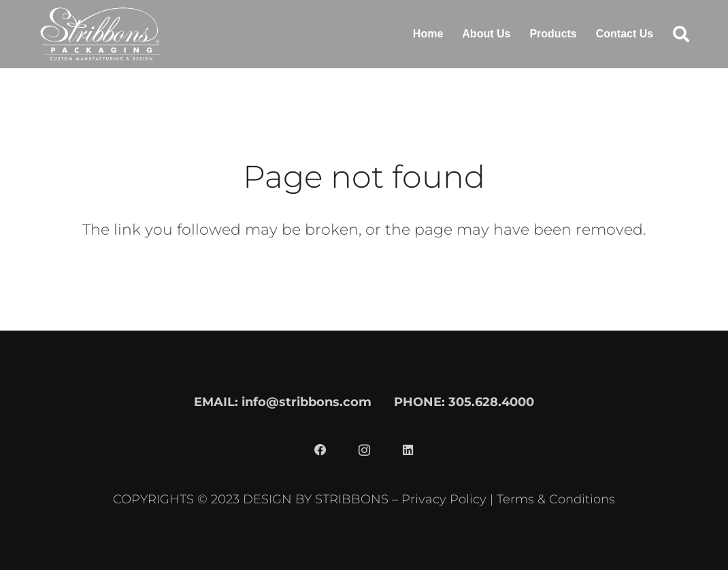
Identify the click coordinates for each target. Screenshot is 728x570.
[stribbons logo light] (100, 34)
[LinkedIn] (408, 450)
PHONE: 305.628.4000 (464, 402)
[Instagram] (364, 450)
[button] (681, 34)
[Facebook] (320, 450)
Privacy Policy (444, 499)
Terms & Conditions (556, 499)
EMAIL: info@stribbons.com (283, 402)
